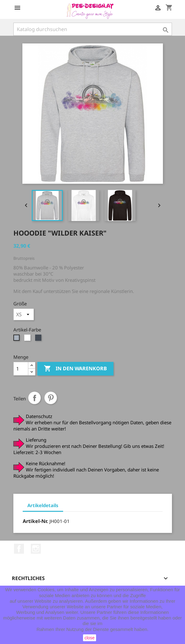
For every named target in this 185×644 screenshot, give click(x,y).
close (90, 638)
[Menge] (21, 369)
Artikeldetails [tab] (43, 505)
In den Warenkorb (75, 369)
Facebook (19, 549)
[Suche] (93, 29)
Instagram (36, 549)
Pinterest (51, 398)
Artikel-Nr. (35, 521)
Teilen (35, 398)
